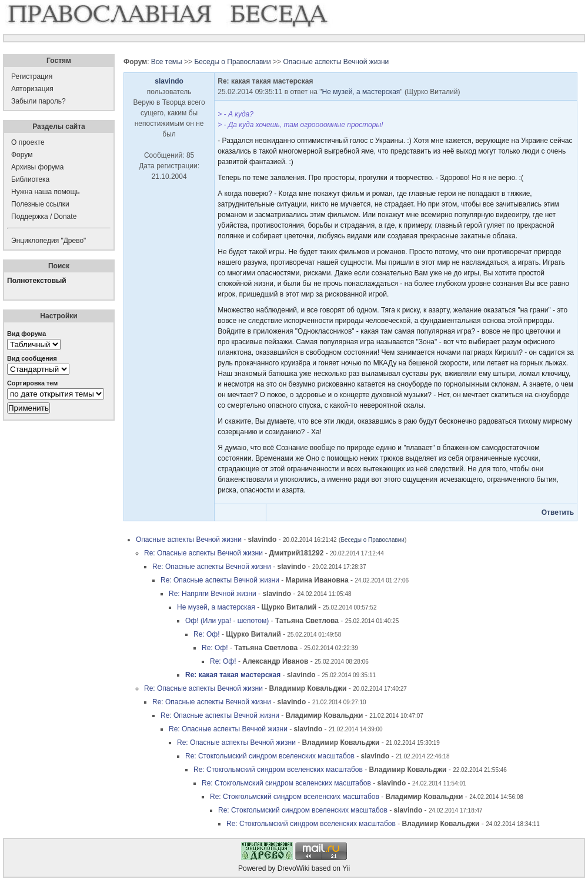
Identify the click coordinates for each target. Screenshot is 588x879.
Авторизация (32, 89)
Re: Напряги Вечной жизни (213, 594)
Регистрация (32, 76)
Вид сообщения (32, 358)
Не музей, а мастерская (361, 92)
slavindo (169, 81)
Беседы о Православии (232, 62)
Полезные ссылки (40, 204)
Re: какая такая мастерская (233, 675)
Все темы (167, 62)
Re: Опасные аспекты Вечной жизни (203, 553)
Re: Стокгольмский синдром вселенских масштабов (270, 756)
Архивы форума (37, 167)
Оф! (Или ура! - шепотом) (227, 621)
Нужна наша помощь (46, 192)
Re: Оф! (207, 634)
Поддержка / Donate (44, 217)
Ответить (558, 512)
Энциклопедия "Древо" (49, 241)
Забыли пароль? (39, 101)
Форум (22, 155)
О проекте (28, 142)
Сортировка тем (32, 383)
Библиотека (30, 179)
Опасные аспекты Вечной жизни (336, 62)
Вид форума (26, 334)
